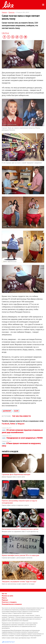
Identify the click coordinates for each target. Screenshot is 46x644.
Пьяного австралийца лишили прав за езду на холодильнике (19, 502)
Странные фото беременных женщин (16, 474)
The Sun (15, 416)
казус (16, 411)
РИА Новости (25, 416)
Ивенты (4, 598)
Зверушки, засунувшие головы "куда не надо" (19, 581)
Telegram (21, 424)
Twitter (13, 424)
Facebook (6, 424)
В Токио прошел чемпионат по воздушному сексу (21, 445)
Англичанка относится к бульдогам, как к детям (20, 529)
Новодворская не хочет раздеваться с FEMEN (22, 438)
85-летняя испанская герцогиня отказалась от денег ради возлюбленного (22, 431)
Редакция (5, 600)
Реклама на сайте (7, 596)
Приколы (11, 12)
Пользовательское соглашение (12, 604)
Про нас (4, 594)
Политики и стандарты (9, 602)
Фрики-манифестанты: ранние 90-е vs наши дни (20, 555)
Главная (4, 12)
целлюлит (7, 411)
